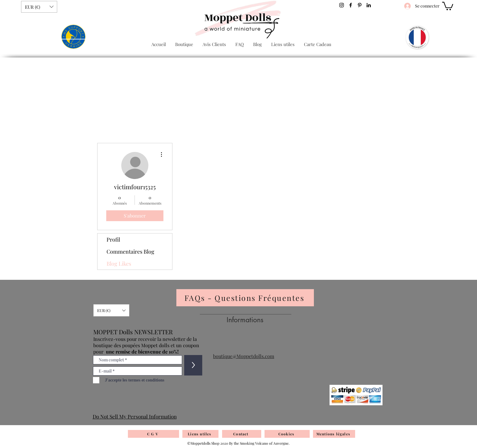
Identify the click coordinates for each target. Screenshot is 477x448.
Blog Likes (119, 264)
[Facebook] (351, 5)
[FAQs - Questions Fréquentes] (245, 298)
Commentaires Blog (130, 252)
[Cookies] (287, 434)
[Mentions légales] (334, 434)
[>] (193, 365)
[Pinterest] (360, 5)
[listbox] (39, 7)
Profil (113, 239)
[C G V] (153, 434)
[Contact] (242, 434)
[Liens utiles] (200, 434)
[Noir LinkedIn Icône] (369, 5)
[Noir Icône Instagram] (342, 5)
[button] (39, 7)
